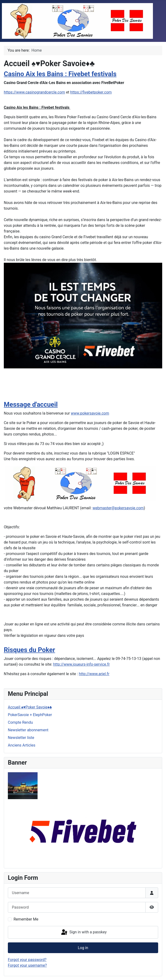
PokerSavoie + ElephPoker (30, 715)
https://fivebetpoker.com (91, 92)
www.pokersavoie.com (90, 413)
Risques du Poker (29, 650)
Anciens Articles (22, 745)
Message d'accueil (31, 405)
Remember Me (26, 919)
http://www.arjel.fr (94, 674)
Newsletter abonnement (28, 730)
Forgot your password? (27, 960)
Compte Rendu (20, 722)
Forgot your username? (27, 965)
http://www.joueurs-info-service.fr (82, 664)
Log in (83, 948)
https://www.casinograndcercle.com (34, 92)
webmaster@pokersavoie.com (118, 508)
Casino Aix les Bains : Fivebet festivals (60, 74)
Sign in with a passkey (84, 932)
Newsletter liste (21, 738)
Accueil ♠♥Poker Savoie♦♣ (30, 707)
